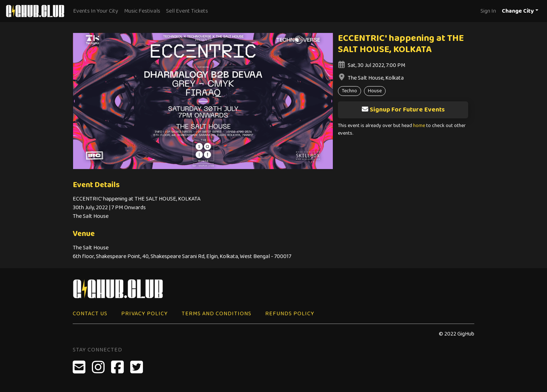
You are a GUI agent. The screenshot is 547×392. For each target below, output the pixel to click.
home (419, 126)
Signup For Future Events (403, 110)
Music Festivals (142, 11)
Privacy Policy (145, 314)
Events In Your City (96, 11)
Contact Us (90, 314)
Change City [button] (518, 11)
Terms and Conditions (217, 314)
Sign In (488, 11)
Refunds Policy (290, 314)
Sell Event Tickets (187, 11)
